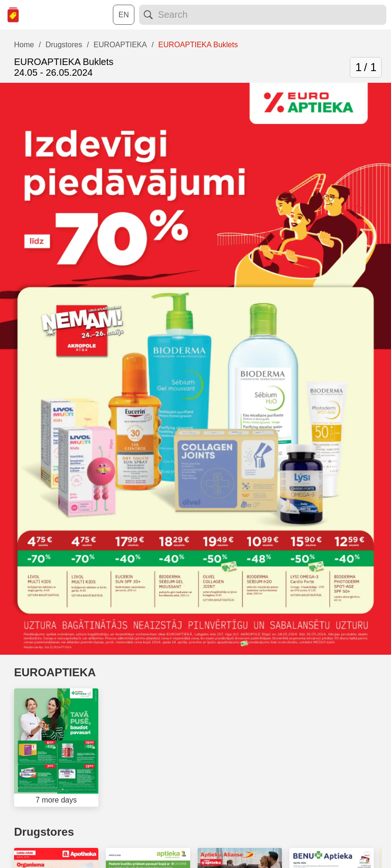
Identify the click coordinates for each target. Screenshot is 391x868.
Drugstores (44, 832)
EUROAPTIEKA (55, 672)
